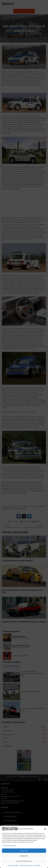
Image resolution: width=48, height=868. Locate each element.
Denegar (24, 856)
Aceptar (24, 851)
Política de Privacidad (26, 865)
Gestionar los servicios (10, 845)
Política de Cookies (13, 865)
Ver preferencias (24, 861)
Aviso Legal (37, 865)
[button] (45, 829)
